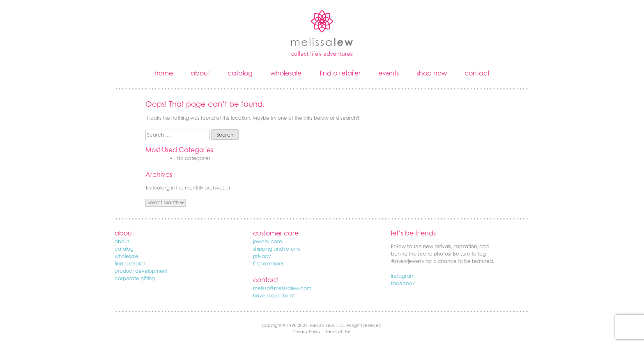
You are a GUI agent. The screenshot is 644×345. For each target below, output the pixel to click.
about (200, 73)
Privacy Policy (307, 331)
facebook (403, 283)
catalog (240, 73)
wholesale (286, 73)
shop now (432, 73)
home (164, 73)
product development (141, 271)
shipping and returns (277, 249)
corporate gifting (135, 278)
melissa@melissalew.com (282, 288)
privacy (262, 256)
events (389, 73)
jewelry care (268, 241)
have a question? (274, 296)
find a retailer (340, 73)
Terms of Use (338, 331)
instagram (403, 276)
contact (477, 73)
